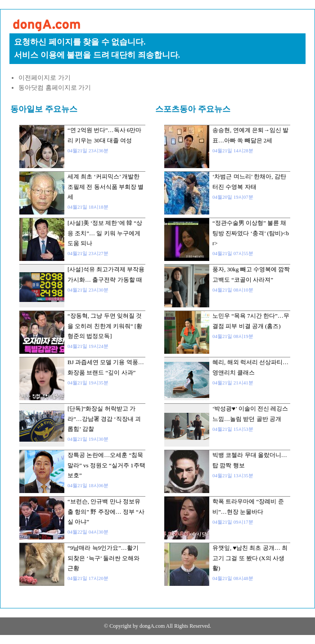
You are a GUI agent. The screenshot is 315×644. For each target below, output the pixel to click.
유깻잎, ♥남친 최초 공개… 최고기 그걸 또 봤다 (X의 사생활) (250, 558)
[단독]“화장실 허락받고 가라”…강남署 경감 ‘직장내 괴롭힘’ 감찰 (104, 419)
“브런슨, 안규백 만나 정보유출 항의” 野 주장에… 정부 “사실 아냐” (106, 512)
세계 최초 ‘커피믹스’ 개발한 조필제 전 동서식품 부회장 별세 (106, 187)
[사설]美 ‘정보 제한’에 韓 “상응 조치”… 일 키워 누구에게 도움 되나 (105, 233)
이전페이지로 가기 (45, 78)
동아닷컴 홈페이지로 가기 (55, 88)
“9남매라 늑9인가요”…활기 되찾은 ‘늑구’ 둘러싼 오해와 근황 (103, 558)
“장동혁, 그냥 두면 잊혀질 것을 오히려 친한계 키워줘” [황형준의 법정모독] (105, 326)
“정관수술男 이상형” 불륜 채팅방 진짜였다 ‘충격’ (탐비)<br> (251, 233)
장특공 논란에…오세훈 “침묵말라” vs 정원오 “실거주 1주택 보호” (106, 465)
